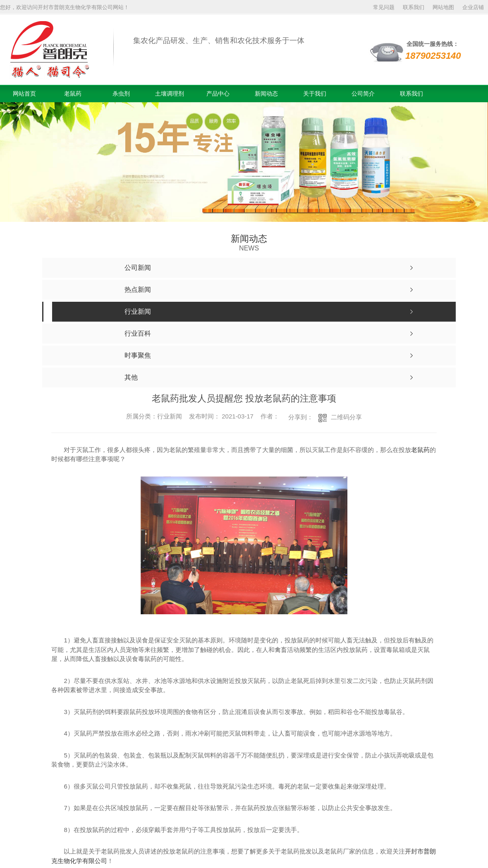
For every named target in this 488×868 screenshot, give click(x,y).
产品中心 (218, 94)
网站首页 (24, 94)
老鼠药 (73, 94)
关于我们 (315, 94)
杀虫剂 (121, 94)
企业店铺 (473, 7)
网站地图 (443, 7)
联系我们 (414, 7)
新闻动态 (266, 94)
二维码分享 (346, 417)
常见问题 (384, 7)
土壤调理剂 (170, 94)
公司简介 (363, 94)
